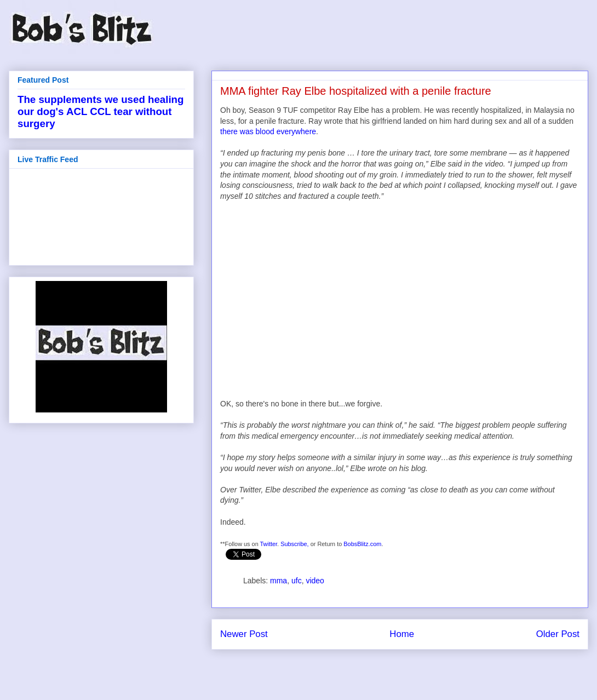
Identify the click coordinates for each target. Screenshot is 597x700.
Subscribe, (295, 544)
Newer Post (244, 634)
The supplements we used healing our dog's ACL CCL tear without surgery (101, 111)
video (315, 581)
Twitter (269, 544)
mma (279, 581)
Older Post (558, 634)
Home (402, 634)
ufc (297, 581)
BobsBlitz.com (362, 544)
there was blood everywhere (268, 131)
